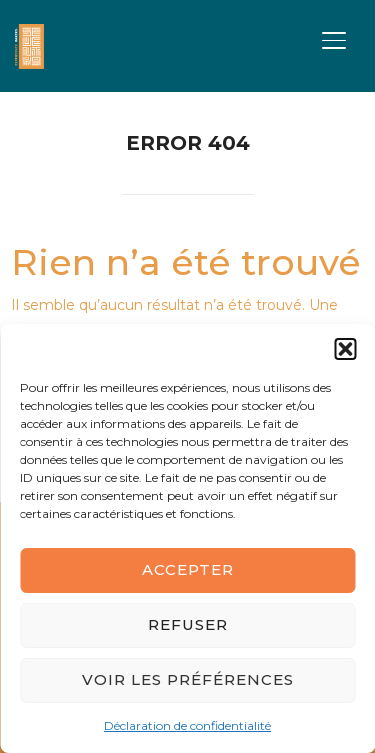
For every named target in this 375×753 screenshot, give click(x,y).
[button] (345, 349)
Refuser (188, 624)
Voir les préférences (188, 679)
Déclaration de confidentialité (187, 725)
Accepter (188, 569)
